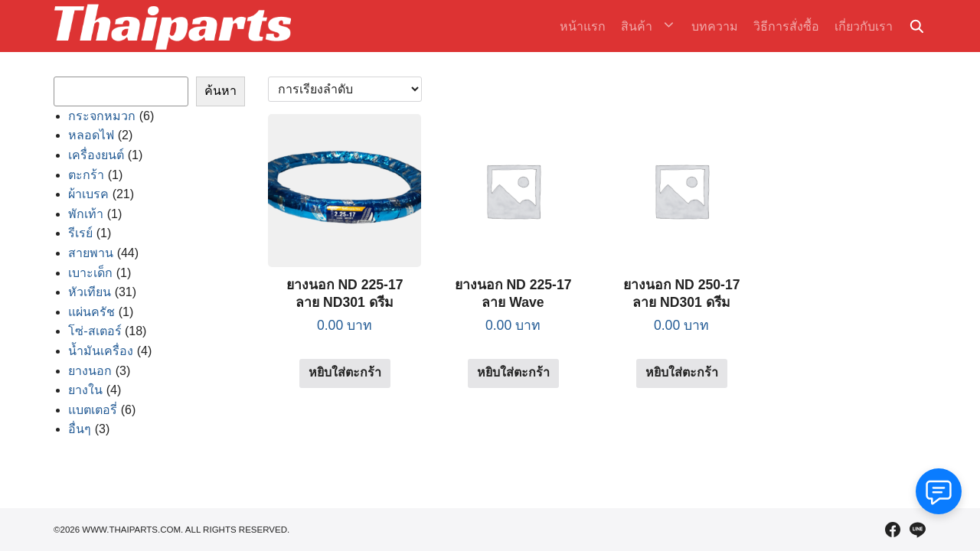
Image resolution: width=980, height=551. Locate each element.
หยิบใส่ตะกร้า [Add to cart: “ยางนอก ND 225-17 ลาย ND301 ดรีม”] (345, 372)
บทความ (715, 26)
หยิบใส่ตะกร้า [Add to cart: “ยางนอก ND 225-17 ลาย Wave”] (513, 372)
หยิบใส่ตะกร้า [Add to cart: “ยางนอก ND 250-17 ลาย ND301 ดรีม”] (682, 372)
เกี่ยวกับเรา (864, 26)
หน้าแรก (591, 26)
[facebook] (893, 530)
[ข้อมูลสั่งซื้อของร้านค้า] (345, 89)
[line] (917, 530)
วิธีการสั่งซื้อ (786, 26)
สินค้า (645, 26)
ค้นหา (220, 91)
